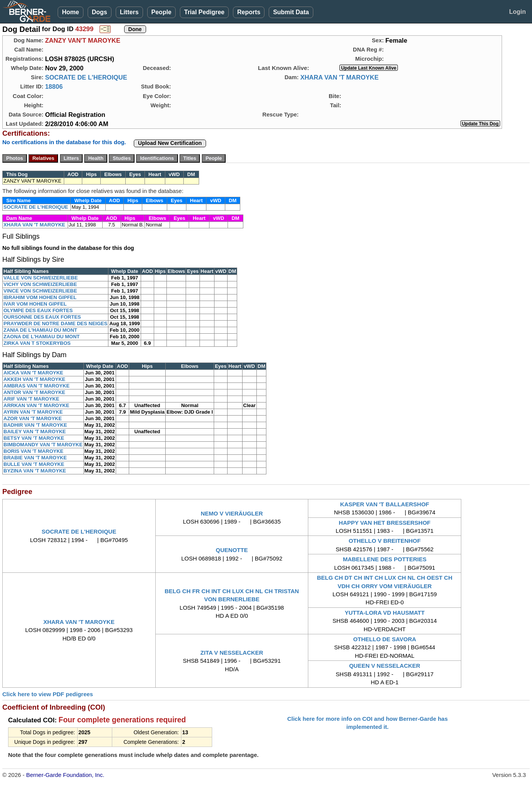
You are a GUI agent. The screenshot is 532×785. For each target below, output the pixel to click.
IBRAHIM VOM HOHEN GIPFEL (40, 297)
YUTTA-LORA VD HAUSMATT (385, 613)
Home (70, 12)
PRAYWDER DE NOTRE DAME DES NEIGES (55, 323)
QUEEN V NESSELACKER (385, 666)
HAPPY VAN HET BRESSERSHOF (385, 523)
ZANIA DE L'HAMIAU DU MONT (40, 330)
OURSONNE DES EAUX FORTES (42, 317)
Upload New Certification (170, 143)
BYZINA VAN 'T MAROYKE (35, 471)
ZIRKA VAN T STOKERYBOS (37, 343)
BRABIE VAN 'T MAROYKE (35, 458)
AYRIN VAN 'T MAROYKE (33, 412)
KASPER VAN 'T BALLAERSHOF (385, 504)
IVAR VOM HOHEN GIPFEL (35, 304)
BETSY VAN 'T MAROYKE (34, 438)
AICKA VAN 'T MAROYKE (33, 373)
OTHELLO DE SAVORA (385, 639)
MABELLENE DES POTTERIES (385, 559)
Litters (129, 12)
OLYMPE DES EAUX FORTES (38, 310)
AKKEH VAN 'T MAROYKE (34, 379)
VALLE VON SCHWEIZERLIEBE (41, 278)
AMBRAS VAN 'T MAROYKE (37, 386)
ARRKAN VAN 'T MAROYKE (36, 405)
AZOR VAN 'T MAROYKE (33, 418)
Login (517, 12)
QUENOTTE (232, 550)
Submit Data (291, 12)
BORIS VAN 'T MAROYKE (33, 451)
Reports (249, 12)
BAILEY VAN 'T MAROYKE (35, 432)
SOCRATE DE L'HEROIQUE (86, 77)
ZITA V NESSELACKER (232, 653)
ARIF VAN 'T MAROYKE (31, 399)
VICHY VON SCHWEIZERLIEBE (40, 284)
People (161, 12)
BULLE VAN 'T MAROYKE (34, 464)
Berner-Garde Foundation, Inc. (65, 775)
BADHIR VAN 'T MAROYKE (35, 425)
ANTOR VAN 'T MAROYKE (34, 392)
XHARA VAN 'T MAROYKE (339, 77)
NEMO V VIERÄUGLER (232, 513)
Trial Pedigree (204, 12)
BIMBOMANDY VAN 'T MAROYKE (43, 445)
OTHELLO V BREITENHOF (385, 541)
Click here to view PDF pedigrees (48, 694)
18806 (54, 86)
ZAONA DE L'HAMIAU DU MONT (42, 337)
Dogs (100, 12)
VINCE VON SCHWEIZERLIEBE (40, 291)
